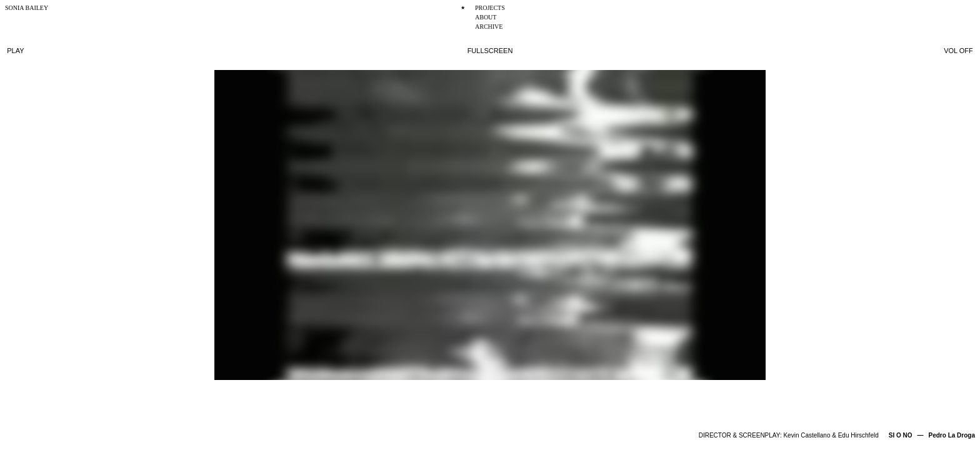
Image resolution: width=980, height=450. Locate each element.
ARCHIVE (489, 27)
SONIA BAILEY (27, 8)
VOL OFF (958, 51)
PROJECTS (490, 8)
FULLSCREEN (490, 51)
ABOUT (486, 17)
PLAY (15, 51)
